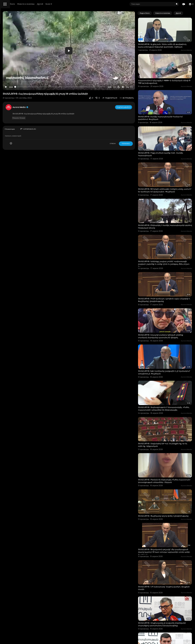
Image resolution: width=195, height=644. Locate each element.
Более (84, 4)
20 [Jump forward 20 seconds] (129, 87)
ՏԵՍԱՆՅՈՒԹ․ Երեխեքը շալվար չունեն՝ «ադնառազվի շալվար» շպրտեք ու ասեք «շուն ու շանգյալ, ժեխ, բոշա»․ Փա (170, 234)
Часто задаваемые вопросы (14, 76)
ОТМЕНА (123, 144)
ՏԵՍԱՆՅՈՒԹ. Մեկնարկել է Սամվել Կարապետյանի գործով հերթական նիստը (168, 201)
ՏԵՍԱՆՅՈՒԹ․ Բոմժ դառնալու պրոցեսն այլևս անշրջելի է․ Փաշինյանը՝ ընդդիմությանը (169, 265)
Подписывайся (134, 107)
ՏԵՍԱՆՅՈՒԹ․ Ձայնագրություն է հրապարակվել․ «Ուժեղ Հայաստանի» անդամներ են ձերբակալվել (166, 363)
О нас (5, 85)
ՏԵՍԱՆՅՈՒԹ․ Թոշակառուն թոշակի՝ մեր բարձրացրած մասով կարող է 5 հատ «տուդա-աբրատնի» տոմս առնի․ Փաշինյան (170, 491)
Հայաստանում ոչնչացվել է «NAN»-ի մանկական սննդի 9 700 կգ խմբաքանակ (167, 74)
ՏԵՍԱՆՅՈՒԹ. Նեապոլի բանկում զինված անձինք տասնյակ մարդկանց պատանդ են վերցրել (168, 298)
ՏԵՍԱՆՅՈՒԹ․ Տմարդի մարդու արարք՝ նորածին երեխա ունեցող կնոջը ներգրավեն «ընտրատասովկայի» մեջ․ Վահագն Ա (169, 588)
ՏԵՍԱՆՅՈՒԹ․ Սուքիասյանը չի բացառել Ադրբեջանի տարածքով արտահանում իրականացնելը (166, 555)
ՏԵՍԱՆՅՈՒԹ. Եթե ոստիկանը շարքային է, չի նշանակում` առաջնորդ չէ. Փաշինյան (168, 330)
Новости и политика (61, 4)
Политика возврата (10, 73)
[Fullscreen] (142, 87)
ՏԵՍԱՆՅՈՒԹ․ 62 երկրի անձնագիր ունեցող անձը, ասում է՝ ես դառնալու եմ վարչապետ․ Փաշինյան (169, 170)
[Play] (40, 87)
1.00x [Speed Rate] (125, 87)
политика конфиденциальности (15, 82)
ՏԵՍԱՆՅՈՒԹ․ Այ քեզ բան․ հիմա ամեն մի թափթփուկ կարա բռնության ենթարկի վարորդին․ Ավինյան (167, 42)
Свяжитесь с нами (16, 85)
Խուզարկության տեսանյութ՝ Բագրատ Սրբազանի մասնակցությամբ (166, 619)
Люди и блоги (44, 4)
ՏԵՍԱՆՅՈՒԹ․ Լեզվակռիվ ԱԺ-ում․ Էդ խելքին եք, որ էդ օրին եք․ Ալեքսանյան (169, 394)
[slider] (82, 87)
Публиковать (136, 144)
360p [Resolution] (138, 87)
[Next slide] (189, 13)
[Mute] (133, 87)
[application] (91, 51)
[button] (190, 4)
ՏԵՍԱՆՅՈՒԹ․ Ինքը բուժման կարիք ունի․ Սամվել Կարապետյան (167, 137)
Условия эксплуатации (12, 79)
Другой (75, 4)
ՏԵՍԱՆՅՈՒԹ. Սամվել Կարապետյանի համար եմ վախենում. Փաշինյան (169, 105)
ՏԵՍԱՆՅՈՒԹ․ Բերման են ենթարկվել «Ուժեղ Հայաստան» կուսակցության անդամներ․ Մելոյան (168, 427)
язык (16, 88)
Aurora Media (54, 107)
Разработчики (8, 88)
